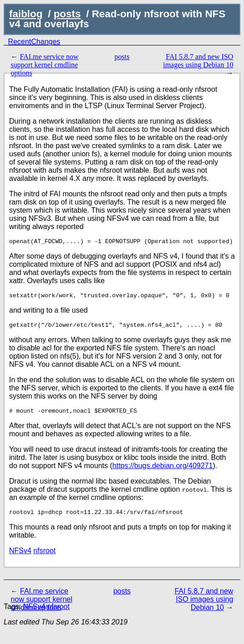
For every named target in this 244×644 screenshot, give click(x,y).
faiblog (26, 14)
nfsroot (44, 557)
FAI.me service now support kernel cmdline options (45, 65)
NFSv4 (20, 557)
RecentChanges (34, 42)
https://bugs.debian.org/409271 (163, 471)
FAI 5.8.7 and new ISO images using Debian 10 (198, 61)
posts (67, 14)
